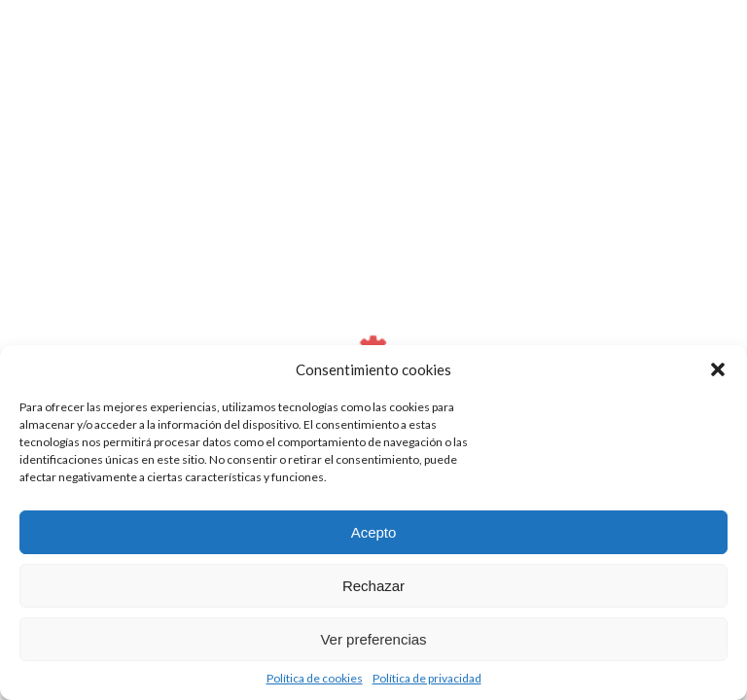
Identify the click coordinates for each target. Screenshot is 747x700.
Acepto (374, 532)
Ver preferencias (373, 639)
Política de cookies (315, 678)
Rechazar (373, 586)
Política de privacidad (427, 678)
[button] (718, 369)
